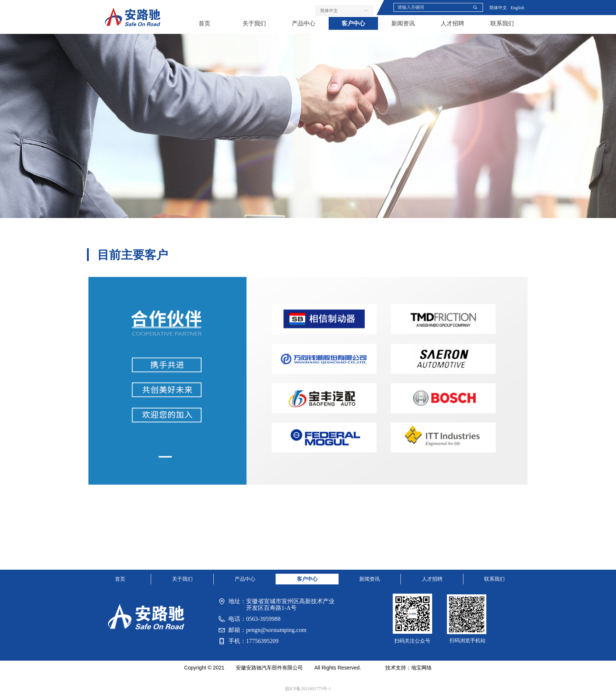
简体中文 (498, 8)
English (517, 8)
